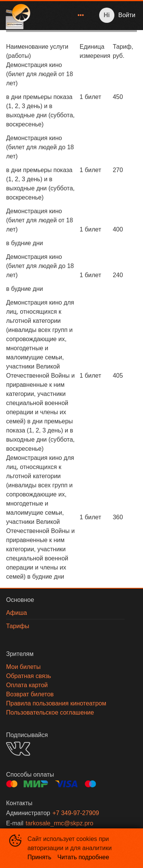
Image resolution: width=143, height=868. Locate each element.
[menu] (62, 15)
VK (18, 749)
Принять (39, 857)
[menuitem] (81, 15)
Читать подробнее (84, 857)
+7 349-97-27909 (76, 813)
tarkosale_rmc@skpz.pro (59, 823)
